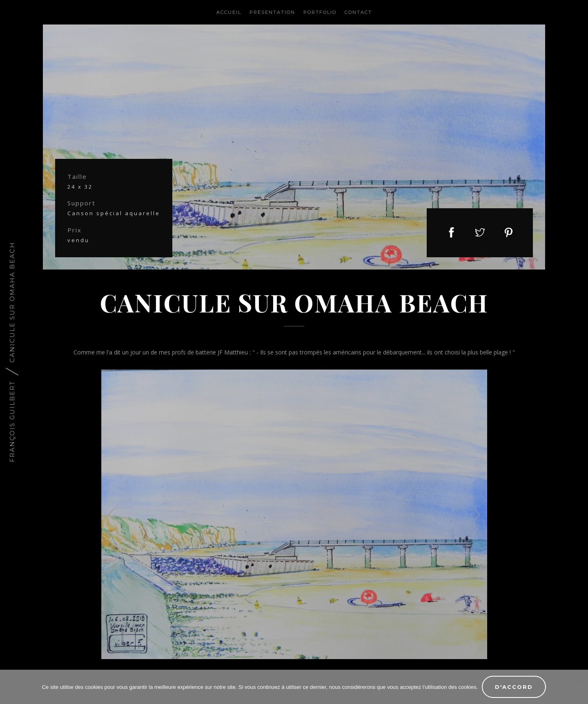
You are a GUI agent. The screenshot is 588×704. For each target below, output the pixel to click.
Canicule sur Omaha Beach (12, 302)
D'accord (514, 687)
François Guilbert (12, 421)
